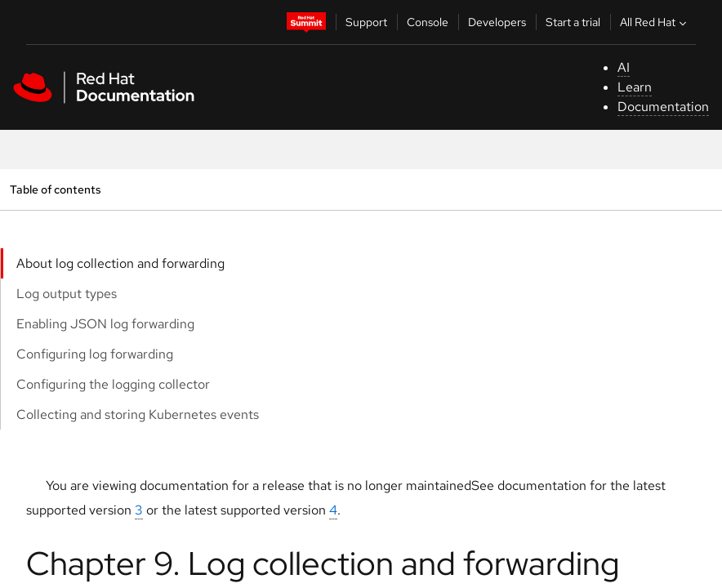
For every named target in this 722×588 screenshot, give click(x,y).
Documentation (663, 107)
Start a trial (573, 22)
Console (428, 22)
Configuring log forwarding (95, 354)
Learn (635, 87)
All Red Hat (655, 22)
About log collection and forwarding (120, 263)
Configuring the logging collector (113, 384)
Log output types (67, 294)
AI (624, 67)
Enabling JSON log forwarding (105, 324)
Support (366, 22)
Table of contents (55, 189)
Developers (497, 22)
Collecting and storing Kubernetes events (138, 414)
